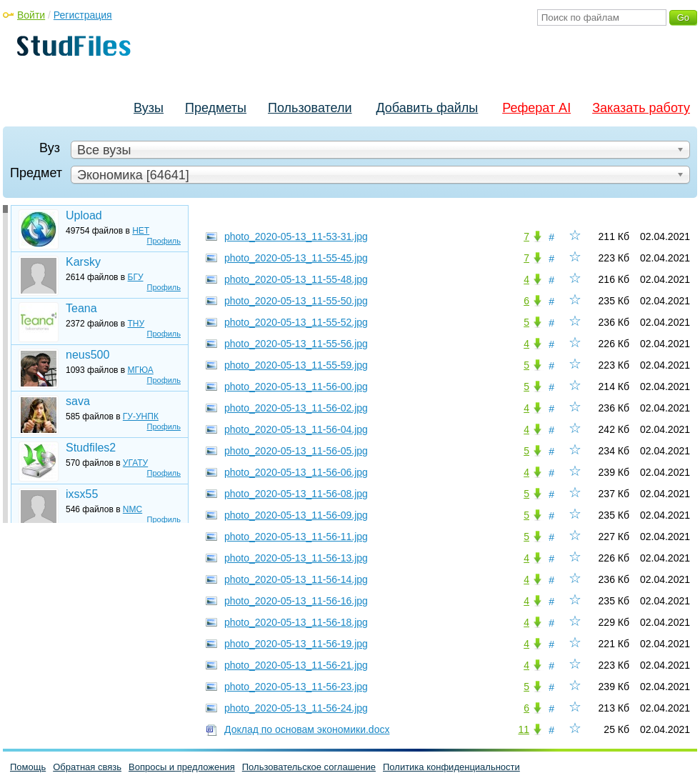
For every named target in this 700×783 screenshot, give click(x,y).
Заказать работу (641, 108)
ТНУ (136, 324)
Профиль (164, 241)
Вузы (149, 108)
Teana (81, 308)
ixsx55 (82, 494)
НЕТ (141, 231)
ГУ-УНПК (141, 417)
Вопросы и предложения (182, 767)
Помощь (28, 767)
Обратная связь (87, 767)
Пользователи (310, 108)
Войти (31, 15)
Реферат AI (536, 108)
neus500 (87, 355)
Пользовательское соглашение (309, 767)
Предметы (216, 108)
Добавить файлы (427, 108)
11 (524, 729)
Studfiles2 (91, 448)
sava (78, 401)
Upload (84, 215)
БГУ (136, 277)
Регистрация (83, 15)
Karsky (83, 262)
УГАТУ (135, 463)
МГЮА (141, 370)
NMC (132, 509)
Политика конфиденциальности (451, 767)
